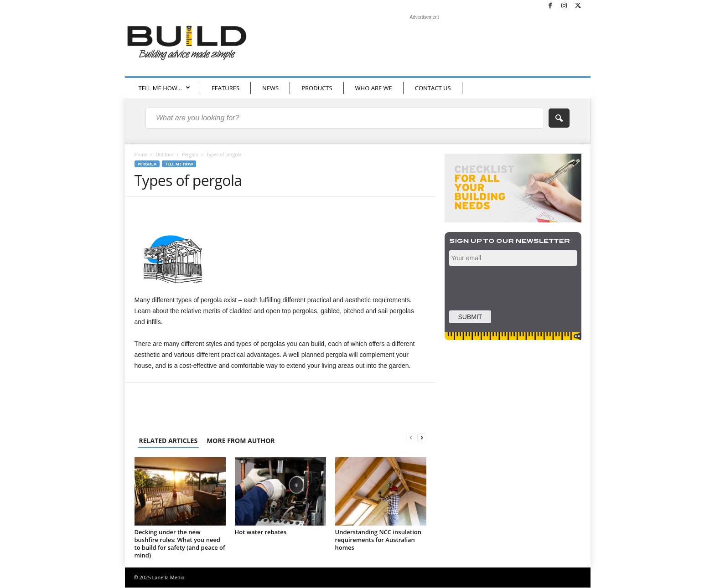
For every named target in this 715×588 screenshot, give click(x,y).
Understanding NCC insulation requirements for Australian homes (378, 540)
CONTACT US (433, 88)
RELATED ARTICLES (168, 441)
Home (141, 155)
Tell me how (179, 164)
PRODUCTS (317, 88)
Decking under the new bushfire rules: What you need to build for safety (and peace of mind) (180, 544)
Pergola (190, 155)
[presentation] (514, 287)
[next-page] (422, 438)
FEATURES (225, 88)
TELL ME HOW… (164, 88)
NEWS (270, 88)
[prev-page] (411, 438)
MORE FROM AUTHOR (241, 441)
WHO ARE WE (374, 88)
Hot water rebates (261, 532)
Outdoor (165, 155)
